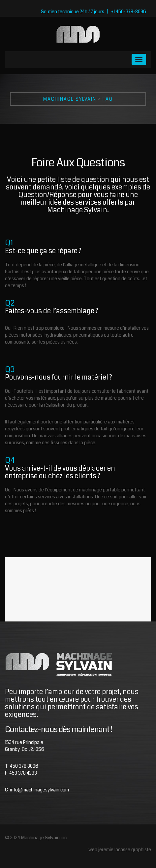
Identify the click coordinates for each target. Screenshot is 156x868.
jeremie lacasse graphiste (125, 850)
